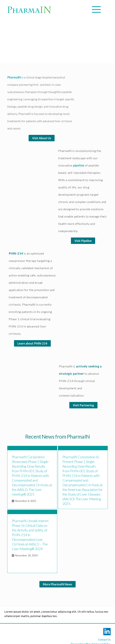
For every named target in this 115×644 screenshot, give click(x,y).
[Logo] (29, 10)
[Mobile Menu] (53, 9)
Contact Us (104, 639)
